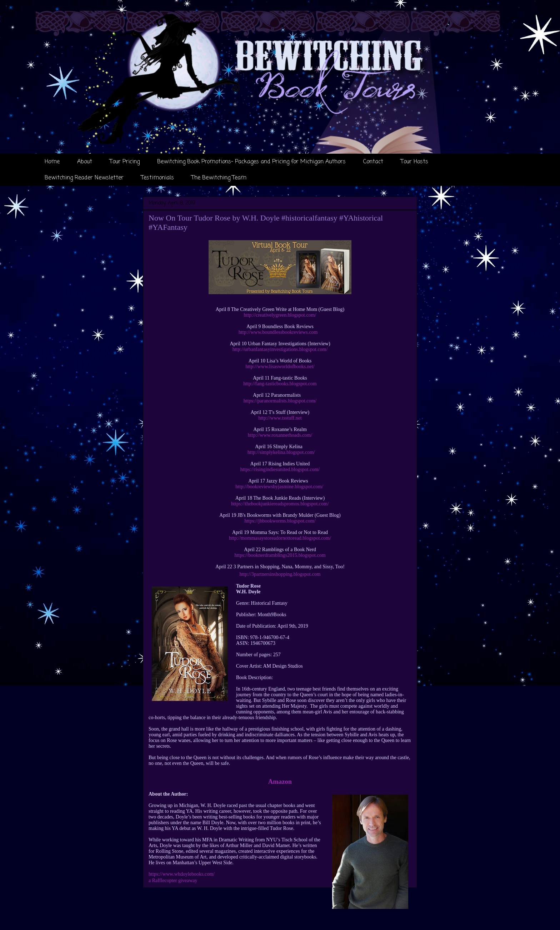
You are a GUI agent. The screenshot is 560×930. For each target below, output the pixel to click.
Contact (373, 162)
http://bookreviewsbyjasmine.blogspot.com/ (279, 487)
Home (52, 162)
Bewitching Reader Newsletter (84, 178)
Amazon (280, 781)
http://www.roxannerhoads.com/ (280, 435)
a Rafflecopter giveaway (173, 880)
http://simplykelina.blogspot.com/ (281, 452)
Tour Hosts (414, 162)
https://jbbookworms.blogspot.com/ (280, 521)
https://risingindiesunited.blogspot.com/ (280, 469)
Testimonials (157, 178)
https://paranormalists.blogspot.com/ (280, 401)
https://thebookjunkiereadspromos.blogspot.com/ (280, 504)
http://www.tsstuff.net (280, 418)
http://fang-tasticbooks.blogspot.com (280, 384)
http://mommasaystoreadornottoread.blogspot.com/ (280, 538)
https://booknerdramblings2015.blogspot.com (280, 555)
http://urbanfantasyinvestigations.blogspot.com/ (280, 349)
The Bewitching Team (219, 178)
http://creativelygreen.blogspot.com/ (280, 315)
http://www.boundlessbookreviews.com (278, 332)
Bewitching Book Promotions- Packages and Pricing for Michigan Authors (251, 162)
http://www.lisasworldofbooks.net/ (280, 367)
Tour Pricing (125, 162)
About (85, 162)
